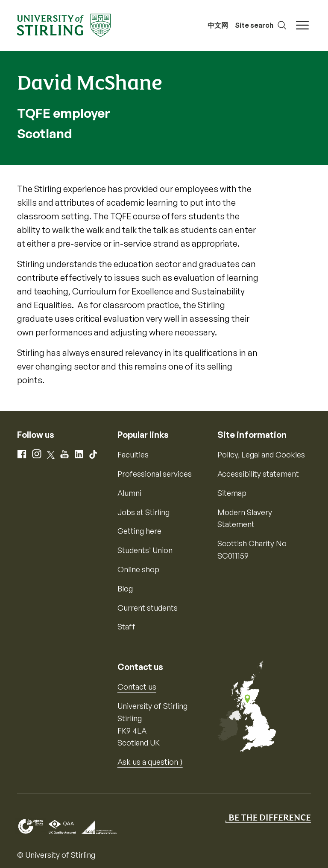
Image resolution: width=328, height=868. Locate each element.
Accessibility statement (258, 474)
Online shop (138, 569)
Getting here (139, 531)
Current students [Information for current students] (148, 608)
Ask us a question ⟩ (150, 762)
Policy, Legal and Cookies (261, 454)
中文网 (218, 25)
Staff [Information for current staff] (126, 626)
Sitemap (232, 493)
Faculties (133, 454)
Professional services (155, 474)
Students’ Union (145, 550)
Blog (125, 588)
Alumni (129, 493)
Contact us (137, 687)
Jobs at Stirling (143, 512)
